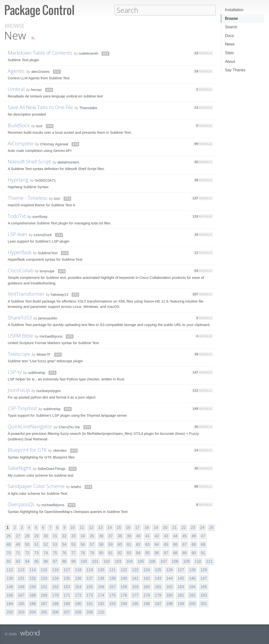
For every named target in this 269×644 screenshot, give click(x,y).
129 (204, 570)
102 (107, 561)
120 (101, 570)
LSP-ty (15, 372)
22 (184, 527)
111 (209, 561)
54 (64, 544)
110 (198, 561)
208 (78, 612)
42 (157, 536)
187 (44, 603)
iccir (39, 126)
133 (44, 578)
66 (175, 544)
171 (67, 595)
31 (55, 536)
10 (73, 527)
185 (21, 603)
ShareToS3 (20, 317)
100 (84, 561)
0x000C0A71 (45, 180)
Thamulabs (88, 107)
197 (158, 603)
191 (90, 603)
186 (33, 603)
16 (128, 527)
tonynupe (47, 271)
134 (56, 578)
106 (152, 561)
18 (147, 527)
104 (130, 561)
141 (135, 578)
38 (120, 536)
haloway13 (60, 294)
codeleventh (88, 53)
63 (148, 544)
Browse (231, 19)
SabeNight (19, 468)
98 (64, 561)
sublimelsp (37, 372)
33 (74, 536)
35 (92, 536)
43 (166, 536)
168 (33, 595)
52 (46, 544)
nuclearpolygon (49, 390)
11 (82, 527)
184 (10, 603)
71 (18, 553)
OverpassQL (21, 504)
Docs (229, 36)
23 (193, 527)
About (230, 62)
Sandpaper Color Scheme (36, 486)
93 (18, 561)
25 (211, 527)
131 (21, 578)
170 (56, 595)
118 (78, 570)
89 (185, 553)
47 (203, 536)
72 (27, 553)
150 (33, 587)
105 (141, 561)
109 (186, 561)
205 (44, 612)
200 (192, 603)
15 (119, 527)
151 (44, 587)
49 (18, 544)
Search (231, 27)
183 (204, 595)
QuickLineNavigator (30, 426)
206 (56, 612)
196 (147, 603)
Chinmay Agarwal (54, 144)
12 (91, 527)
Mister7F (44, 354)
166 (10, 595)
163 (181, 587)
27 (18, 536)
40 (138, 536)
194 (124, 603)
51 (37, 544)
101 (95, 561)
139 (112, 578)
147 (204, 578)
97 (55, 561)
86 (157, 553)
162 (169, 587)
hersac (36, 89)
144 (169, 578)
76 (64, 553)
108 (175, 561)
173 (90, 595)
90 (194, 553)
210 (101, 612)
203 (21, 612)
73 (37, 553)
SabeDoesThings (51, 468)
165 (204, 587)
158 (124, 587)
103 (118, 561)
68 (194, 544)
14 (110, 527)
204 (33, 612)
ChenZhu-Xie (69, 427)
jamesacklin (48, 318)
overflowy (40, 216)
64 (157, 544)
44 (175, 536)
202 (10, 612)
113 (21, 570)
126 (169, 570)
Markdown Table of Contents (40, 52)
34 (83, 536)
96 (46, 561)
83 (129, 553)
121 (112, 570)
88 (175, 553)
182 (192, 595)
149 (21, 587)
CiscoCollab (21, 270)
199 (181, 603)
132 (33, 578)
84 (138, 553)
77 (74, 553)
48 (9, 544)
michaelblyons (51, 336)
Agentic (16, 71)
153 (67, 587)
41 (148, 536)
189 (67, 603)
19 (156, 527)
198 (169, 603)
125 (158, 570)
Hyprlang (18, 179)
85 (148, 553)
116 (56, 570)
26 (9, 536)
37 (111, 536)
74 (46, 553)
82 (120, 553)
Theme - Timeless (28, 198)
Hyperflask (20, 252)
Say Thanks (235, 70)
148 (10, 587)
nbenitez (60, 450)
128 (192, 570)
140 (124, 578)
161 (158, 587)
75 (55, 553)
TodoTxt (17, 216)
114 (33, 570)
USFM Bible (20, 335)
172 (78, 595)
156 (101, 587)
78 (83, 553)
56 (83, 544)
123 (135, 570)
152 (56, 587)
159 (135, 587)
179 (158, 595)
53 (55, 544)
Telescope (19, 354)
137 (90, 578)
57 (92, 544)
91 (203, 553)
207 (67, 612)
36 (101, 536)
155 (90, 587)
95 (37, 561)
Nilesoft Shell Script (29, 161)
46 (194, 536)
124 (147, 570)
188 (56, 603)
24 (202, 527)
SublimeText (48, 253)
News (230, 44)
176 (124, 595)
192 (101, 603)
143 (158, 578)
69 (203, 544)
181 (181, 595)
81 (111, 553)
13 (100, 527)
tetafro (76, 486)
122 (124, 570)
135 (67, 578)
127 (181, 570)
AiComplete (21, 143)
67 (185, 544)
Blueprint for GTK (27, 450)
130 (10, 578)
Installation (234, 10)
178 (147, 595)
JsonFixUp (19, 390)
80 (101, 553)
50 (27, 544)
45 (185, 536)
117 (67, 570)
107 (164, 561)
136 (78, 578)
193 (112, 603)
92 (9, 561)
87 (166, 553)
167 (21, 595)
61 (129, 544)
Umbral (16, 89)
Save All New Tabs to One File (40, 107)
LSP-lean (18, 234)
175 (112, 595)
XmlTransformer (26, 294)
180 (169, 595)
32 (64, 536)
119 (90, 570)
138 (101, 578)
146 (192, 578)
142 (147, 578)
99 (74, 561)
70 (9, 553)
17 (137, 527)
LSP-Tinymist (22, 408)
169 (44, 595)
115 (44, 570)
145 (181, 578)
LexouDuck (43, 234)
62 (138, 544)
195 (135, 603)
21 (174, 527)
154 (78, 587)
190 (78, 603)
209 (90, 612)
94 (27, 561)
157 (112, 587)
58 (101, 544)
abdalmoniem (68, 162)
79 (92, 553)
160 (147, 587)
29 (37, 536)
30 (46, 536)
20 (165, 527)
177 (135, 595)
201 (204, 603)
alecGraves (40, 71)
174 (101, 595)
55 (74, 544)
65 (166, 544)
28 (27, 536)
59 (111, 544)
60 (120, 544)
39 (129, 536)
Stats (229, 53)
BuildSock (19, 125)
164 (192, 587)
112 (10, 570)
